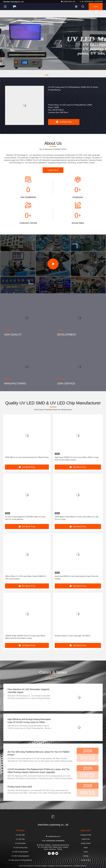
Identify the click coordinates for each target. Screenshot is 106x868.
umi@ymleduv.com (68, 1)
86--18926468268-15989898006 (91, 1)
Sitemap (86, 856)
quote (96, 7)
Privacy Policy (86, 860)
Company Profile (86, 835)
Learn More (53, 170)
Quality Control (86, 843)
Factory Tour (86, 839)
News (86, 848)
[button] (47, 75)
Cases (86, 852)
